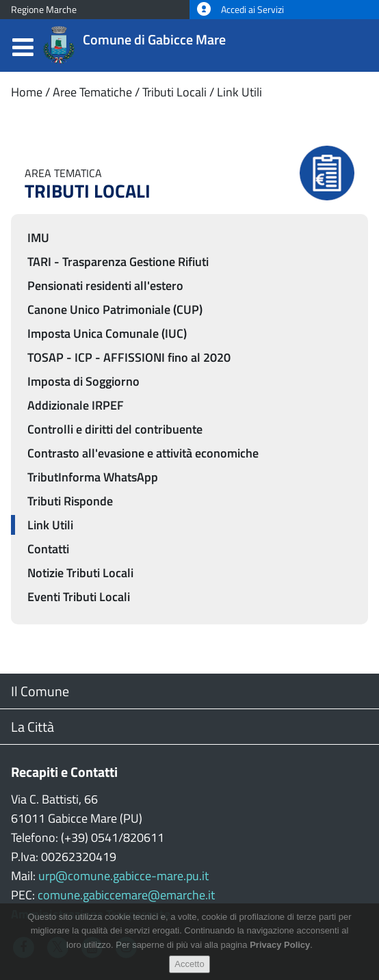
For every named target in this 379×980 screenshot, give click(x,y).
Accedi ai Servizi (240, 10)
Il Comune (40, 691)
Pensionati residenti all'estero (105, 286)
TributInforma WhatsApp (93, 477)
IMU (38, 238)
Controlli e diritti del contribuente (115, 429)
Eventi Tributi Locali (79, 597)
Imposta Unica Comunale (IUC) (107, 333)
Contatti (48, 549)
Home (27, 92)
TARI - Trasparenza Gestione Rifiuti (118, 262)
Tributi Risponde (70, 501)
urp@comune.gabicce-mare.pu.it (123, 876)
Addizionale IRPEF (76, 405)
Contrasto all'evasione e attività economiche (143, 453)
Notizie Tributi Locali (80, 573)
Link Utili (239, 92)
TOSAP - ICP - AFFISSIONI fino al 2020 (129, 357)
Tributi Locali (174, 92)
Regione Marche (44, 10)
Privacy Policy (280, 949)
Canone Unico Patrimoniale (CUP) (115, 309)
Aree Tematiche (92, 92)
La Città (32, 727)
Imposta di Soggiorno (83, 381)
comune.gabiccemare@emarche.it (126, 895)
